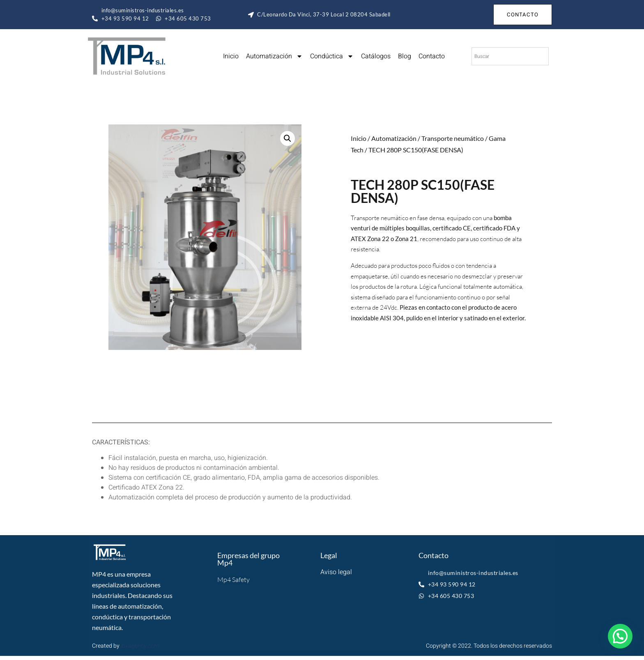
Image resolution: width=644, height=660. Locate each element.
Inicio (231, 56)
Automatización (274, 56)
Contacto (432, 56)
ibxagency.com (140, 646)
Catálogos (376, 56)
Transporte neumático (453, 138)
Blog (405, 56)
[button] (287, 138)
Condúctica (332, 56)
